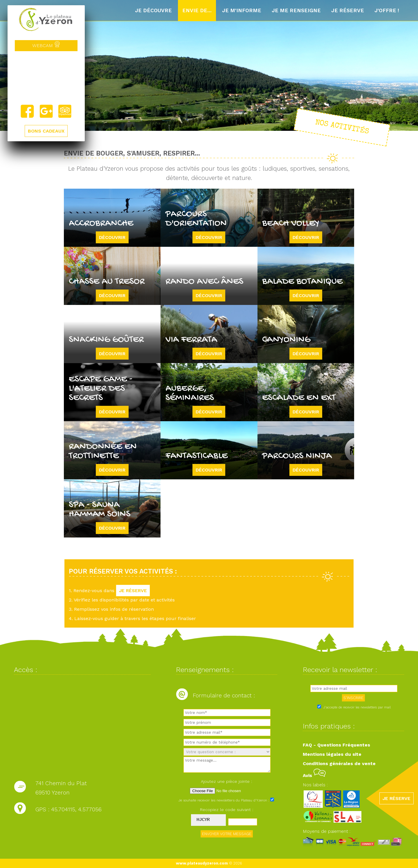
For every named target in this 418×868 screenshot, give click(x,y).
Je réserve (348, 10)
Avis (314, 775)
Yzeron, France (46, 78)
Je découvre (153, 10)
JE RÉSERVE (133, 591)
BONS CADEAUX (46, 131)
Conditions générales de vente (339, 763)
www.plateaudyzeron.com (202, 863)
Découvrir (112, 237)
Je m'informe (242, 10)
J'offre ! (387, 10)
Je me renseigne (296, 10)
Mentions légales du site (332, 754)
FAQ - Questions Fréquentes (336, 745)
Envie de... (197, 10)
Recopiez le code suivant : (227, 810)
